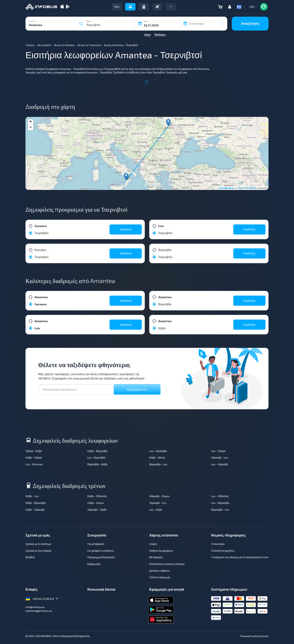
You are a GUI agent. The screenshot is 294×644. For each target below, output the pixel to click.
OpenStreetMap (247, 188)
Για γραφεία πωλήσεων (101, 551)
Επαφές (32, 589)
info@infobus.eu (35, 607)
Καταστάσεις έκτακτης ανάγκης (167, 564)
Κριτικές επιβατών (160, 571)
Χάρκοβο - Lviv (220, 458)
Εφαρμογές (94, 564)
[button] (171, 7)
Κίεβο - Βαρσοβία (97, 451)
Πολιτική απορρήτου (223, 551)
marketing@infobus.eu (39, 611)
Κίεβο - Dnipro (96, 503)
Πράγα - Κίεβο (34, 451)
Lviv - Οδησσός (220, 496)
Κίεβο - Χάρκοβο (35, 510)
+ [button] (31, 122)
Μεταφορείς (156, 557)
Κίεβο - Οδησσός (97, 496)
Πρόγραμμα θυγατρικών (101, 557)
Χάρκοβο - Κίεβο (97, 510)
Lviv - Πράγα (218, 451)
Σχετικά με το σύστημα (38, 544)
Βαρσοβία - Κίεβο (97, 464)
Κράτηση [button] (126, 229)
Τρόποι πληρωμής (160, 577)
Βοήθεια (30, 557)
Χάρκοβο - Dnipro (159, 496)
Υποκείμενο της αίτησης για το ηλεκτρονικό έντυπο (240, 557)
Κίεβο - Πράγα (34, 458)
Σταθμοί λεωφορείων (161, 551)
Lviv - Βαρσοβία (96, 458)
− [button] (31, 128)
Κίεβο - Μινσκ (157, 458)
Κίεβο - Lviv (32, 496)
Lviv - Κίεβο (156, 510)
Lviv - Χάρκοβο (220, 464)
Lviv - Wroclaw (34, 464)
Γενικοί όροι (218, 544)
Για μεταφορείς (96, 544)
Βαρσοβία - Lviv (158, 464)
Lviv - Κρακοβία (158, 451)
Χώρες (153, 544)
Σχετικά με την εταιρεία (38, 551)
